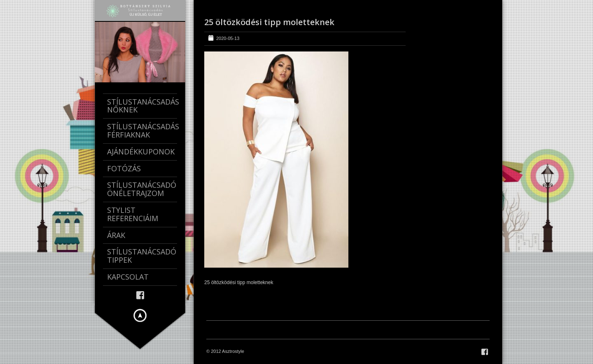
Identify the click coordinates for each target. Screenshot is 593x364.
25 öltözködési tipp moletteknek (269, 22)
